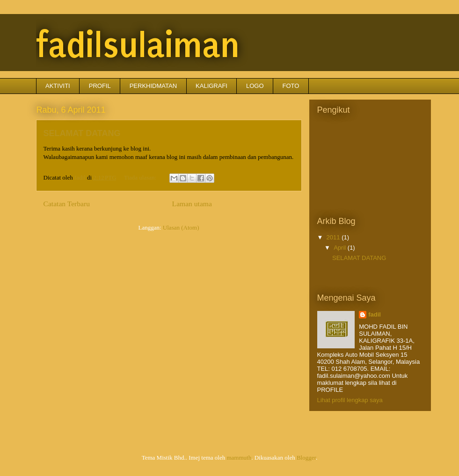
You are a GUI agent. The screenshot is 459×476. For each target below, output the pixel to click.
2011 (334, 237)
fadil (375, 314)
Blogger (306, 458)
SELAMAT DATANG (82, 133)
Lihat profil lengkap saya (350, 400)
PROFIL (100, 86)
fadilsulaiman (138, 45)
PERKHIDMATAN (153, 86)
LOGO (255, 86)
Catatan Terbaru (67, 204)
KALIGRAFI (211, 86)
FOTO (291, 86)
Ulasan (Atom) (181, 227)
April (341, 248)
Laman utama (192, 204)
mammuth (239, 458)
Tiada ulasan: (141, 177)
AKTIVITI (58, 86)
